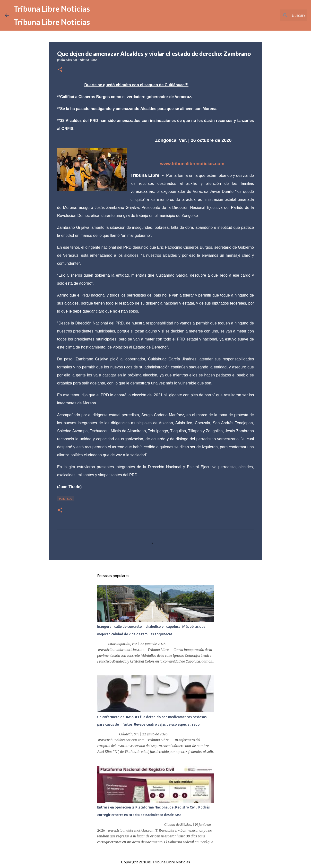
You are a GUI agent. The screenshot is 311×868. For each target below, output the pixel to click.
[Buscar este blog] (282, 15)
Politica (65, 498)
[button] (60, 70)
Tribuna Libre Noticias (52, 9)
